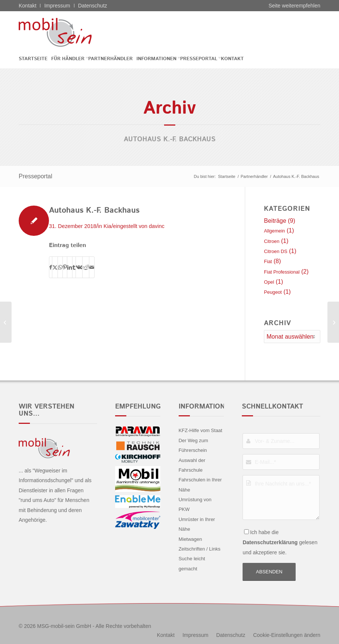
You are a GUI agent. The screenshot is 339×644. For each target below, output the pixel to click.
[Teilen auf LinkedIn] (70, 267)
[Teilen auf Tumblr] (74, 267)
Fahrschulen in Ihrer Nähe (200, 485)
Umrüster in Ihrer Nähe (197, 524)
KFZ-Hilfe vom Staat (201, 430)
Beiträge (275, 221)
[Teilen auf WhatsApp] (60, 267)
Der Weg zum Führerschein (193, 445)
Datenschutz (93, 6)
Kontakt (27, 6)
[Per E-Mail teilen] (92, 267)
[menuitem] (35, 59)
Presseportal (36, 176)
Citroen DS (276, 251)
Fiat (268, 261)
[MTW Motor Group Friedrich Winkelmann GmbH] (333, 322)
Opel (269, 282)
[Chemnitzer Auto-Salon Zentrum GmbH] (6, 322)
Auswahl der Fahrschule (192, 465)
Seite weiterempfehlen (294, 6)
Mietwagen (190, 539)
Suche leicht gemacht (192, 563)
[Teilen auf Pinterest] (65, 267)
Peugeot (273, 292)
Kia (107, 226)
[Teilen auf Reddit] (86, 267)
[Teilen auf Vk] (79, 267)
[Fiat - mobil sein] (67, 32)
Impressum (57, 6)
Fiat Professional (282, 272)
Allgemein (274, 231)
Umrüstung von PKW (195, 504)
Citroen (272, 241)
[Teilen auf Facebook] (51, 267)
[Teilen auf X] (55, 267)
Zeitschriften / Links (200, 549)
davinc (157, 226)
